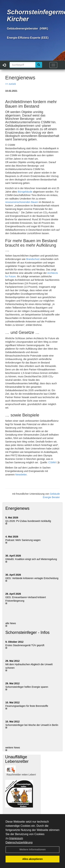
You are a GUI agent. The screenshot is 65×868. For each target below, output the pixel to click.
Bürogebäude (25, 192)
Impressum (16, 838)
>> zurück (10, 84)
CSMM (52, 462)
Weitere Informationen (33, 849)
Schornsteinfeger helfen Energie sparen (27, 687)
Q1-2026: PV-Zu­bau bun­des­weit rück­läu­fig (28, 521)
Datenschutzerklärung (19, 842)
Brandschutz (33, 259)
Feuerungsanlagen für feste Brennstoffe (27, 706)
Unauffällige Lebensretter (17, 759)
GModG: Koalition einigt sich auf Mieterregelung (31, 559)
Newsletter (21, 475)
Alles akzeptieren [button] (33, 859)
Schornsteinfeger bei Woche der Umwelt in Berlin (32, 725)
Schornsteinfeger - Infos (27, 632)
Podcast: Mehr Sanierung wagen (23, 540)
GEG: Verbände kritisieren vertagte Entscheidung (32, 578)
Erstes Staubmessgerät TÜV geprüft (25, 645)
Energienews (17, 508)
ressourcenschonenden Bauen (22, 202)
